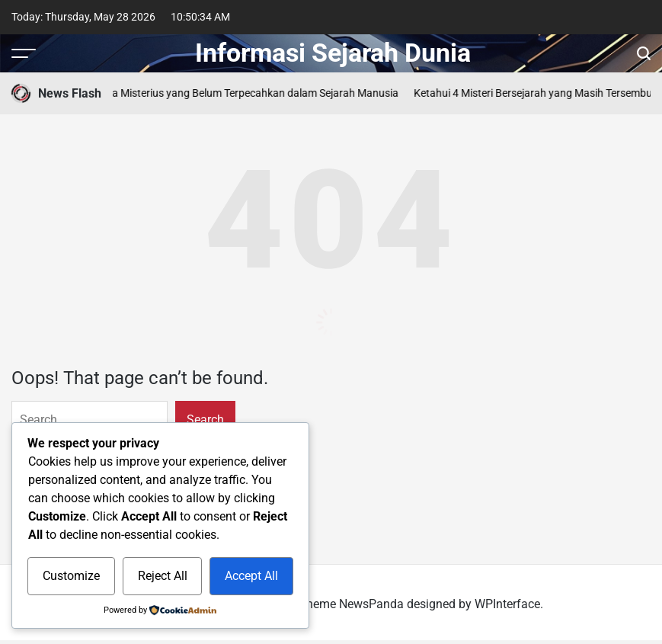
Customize (71, 576)
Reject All (163, 576)
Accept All (251, 576)
